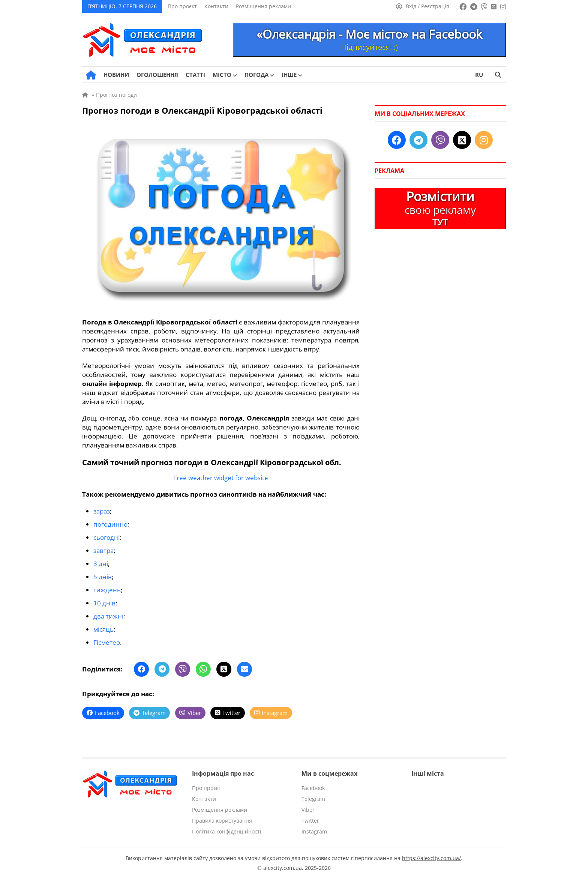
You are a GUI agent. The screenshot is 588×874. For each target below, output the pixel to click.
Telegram (313, 794)
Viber (308, 805)
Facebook (313, 783)
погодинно (110, 523)
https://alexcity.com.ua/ (431, 854)
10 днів (104, 600)
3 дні (101, 562)
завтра (103, 549)
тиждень (107, 587)
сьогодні (106, 536)
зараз (102, 511)
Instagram (314, 827)
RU (479, 75)
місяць (103, 625)
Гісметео (107, 638)
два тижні (108, 613)
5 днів (103, 574)
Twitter (310, 816)
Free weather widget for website (221, 478)
